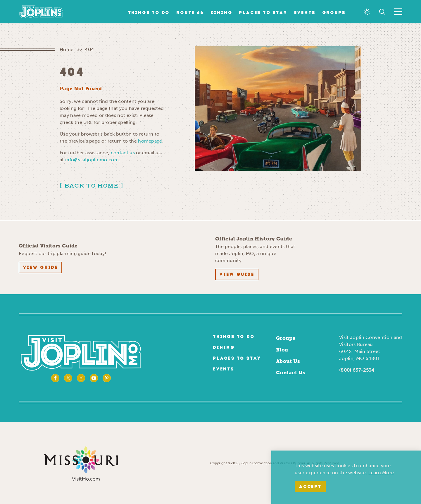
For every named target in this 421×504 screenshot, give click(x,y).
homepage (150, 141)
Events (305, 13)
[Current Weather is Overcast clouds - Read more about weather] (367, 12)
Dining (221, 13)
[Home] (41, 12)
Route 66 (190, 13)
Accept (310, 487)
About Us (288, 361)
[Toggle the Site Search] (382, 12)
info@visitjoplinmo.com (92, 160)
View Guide (40, 268)
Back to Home (92, 186)
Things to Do (149, 13)
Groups (334, 13)
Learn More (381, 473)
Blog (282, 350)
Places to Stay (263, 13)
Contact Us (291, 373)
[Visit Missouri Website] (81, 463)
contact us (123, 153)
